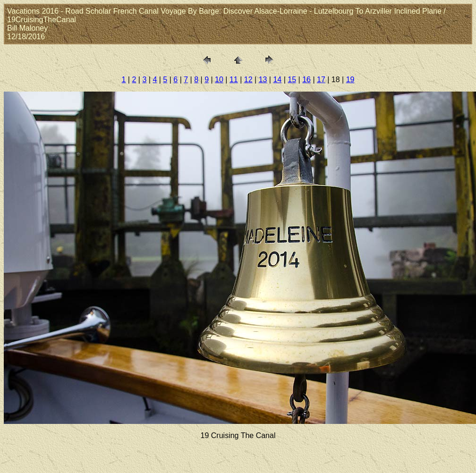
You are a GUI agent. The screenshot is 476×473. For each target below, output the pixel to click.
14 (277, 80)
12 (248, 80)
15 (292, 80)
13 (263, 80)
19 (350, 80)
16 (306, 80)
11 (234, 80)
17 (321, 80)
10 (219, 80)
